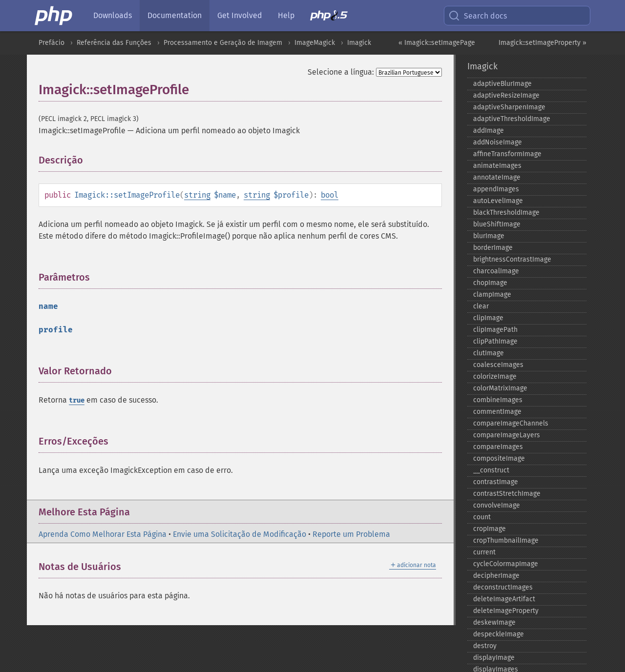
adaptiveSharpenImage (509, 107)
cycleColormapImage (506, 564)
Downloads (113, 15)
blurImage (489, 236)
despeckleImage (499, 634)
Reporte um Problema (351, 534)
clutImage (489, 353)
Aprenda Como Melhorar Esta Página (103, 534)
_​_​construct (491, 470)
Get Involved (240, 15)
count (482, 517)
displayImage (494, 658)
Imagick (359, 43)
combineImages (498, 400)
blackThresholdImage (506, 213)
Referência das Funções (114, 43)
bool (330, 195)
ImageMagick (315, 43)
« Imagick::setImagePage (437, 43)
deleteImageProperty (506, 611)
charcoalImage (496, 271)
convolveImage (497, 505)
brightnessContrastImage (512, 259)
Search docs (478, 16)
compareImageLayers (507, 435)
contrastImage (496, 482)
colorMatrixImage (500, 388)
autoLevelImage (498, 201)
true (77, 400)
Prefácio (52, 43)
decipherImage (496, 576)
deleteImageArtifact (504, 599)
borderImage (493, 248)
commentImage (497, 412)
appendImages (496, 189)
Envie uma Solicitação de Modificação (240, 534)
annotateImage (497, 177)
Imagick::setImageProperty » (542, 43)
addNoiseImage (498, 142)
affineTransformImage (507, 154)
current (484, 552)
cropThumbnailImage (506, 540)
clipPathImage (495, 341)
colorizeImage (495, 377)
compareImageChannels (511, 423)
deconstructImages (503, 587)
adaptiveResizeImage (506, 95)
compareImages (498, 447)
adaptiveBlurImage (502, 84)
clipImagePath (495, 330)
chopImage (490, 283)
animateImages (497, 166)
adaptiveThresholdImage (512, 119)
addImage (489, 131)
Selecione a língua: (341, 72)
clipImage (488, 318)
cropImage (490, 529)
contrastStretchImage (507, 494)
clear (481, 306)
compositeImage (499, 458)
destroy (485, 646)
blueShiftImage (497, 224)
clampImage (492, 295)
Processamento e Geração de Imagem (223, 43)
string (197, 195)
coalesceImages (498, 365)
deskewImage (494, 622)
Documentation (175, 15)
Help (286, 15)
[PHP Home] (54, 16)
